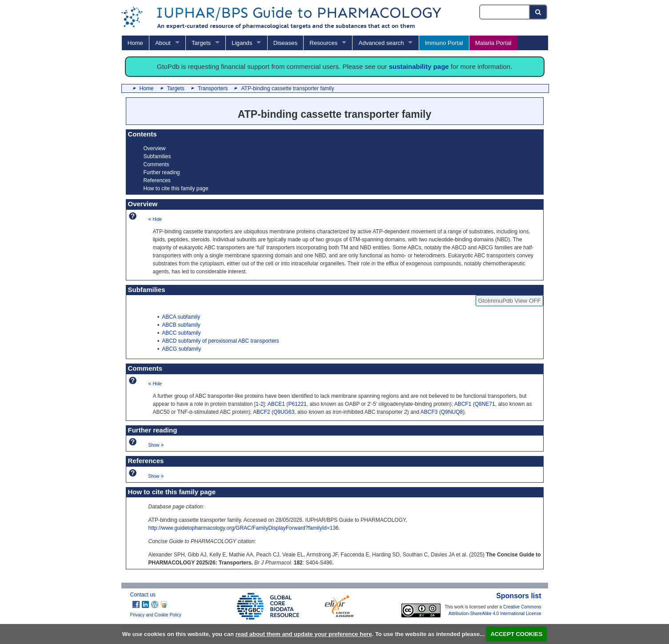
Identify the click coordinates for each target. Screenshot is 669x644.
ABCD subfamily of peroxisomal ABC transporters (220, 341)
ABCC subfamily (181, 333)
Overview (155, 148)
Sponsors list (519, 596)
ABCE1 (276, 404)
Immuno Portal (444, 43)
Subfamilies (157, 156)
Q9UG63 (284, 412)
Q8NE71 (485, 404)
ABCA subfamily (181, 317)
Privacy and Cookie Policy (156, 615)
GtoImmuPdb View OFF (509, 301)
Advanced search (381, 43)
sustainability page (419, 66)
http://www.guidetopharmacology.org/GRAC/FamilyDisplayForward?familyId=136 (244, 528)
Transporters (213, 88)
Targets (201, 43)
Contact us (143, 595)
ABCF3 (429, 412)
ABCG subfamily (181, 349)
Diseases (285, 43)
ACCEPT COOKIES (516, 634)
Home (135, 43)
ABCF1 (463, 404)
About (163, 43)
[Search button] (539, 12)
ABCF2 (262, 412)
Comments (156, 164)
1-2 (259, 404)
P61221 (297, 404)
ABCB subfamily (181, 325)
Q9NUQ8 (452, 412)
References (157, 180)
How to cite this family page (176, 188)
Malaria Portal (493, 43)
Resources (323, 43)
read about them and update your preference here (304, 634)
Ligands (242, 43)
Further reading (162, 172)
